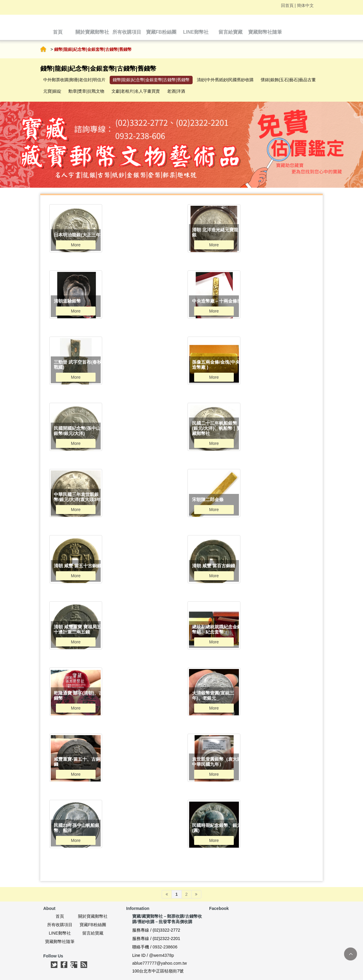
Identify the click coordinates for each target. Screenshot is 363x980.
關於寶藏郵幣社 (93, 916)
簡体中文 (305, 5)
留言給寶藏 (93, 933)
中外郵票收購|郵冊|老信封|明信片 (74, 80)
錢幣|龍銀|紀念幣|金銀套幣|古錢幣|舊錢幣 (151, 80)
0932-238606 (165, 947)
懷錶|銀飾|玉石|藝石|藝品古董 (288, 80)
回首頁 (287, 5)
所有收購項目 (60, 925)
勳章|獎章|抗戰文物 (86, 91)
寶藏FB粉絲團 (93, 925)
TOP (351, 954)
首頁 (43, 49)
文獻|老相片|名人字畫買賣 (136, 91)
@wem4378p (162, 955)
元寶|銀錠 (52, 91)
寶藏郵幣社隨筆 (60, 941)
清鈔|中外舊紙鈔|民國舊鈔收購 (225, 80)
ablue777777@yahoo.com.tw (160, 963)
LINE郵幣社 (60, 933)
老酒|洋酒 (176, 91)
